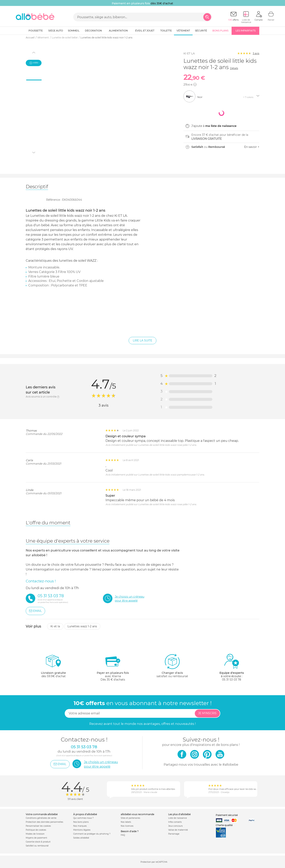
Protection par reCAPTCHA (154, 862)
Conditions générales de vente (41, 818)
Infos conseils (175, 822)
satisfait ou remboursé (172, 666)
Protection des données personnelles (44, 822)
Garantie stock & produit (38, 842)
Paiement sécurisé (227, 815)
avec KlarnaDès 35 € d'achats (113, 667)
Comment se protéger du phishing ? (92, 834)
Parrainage (174, 834)
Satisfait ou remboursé (37, 846)
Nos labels (126, 822)
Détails (234, 68)
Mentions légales (82, 830)
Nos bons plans (81, 822)
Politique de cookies (36, 830)
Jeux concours (175, 826)
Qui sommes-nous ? (83, 818)
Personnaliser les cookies (38, 826)
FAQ (123, 835)
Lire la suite (142, 340)
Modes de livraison (35, 834)
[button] (195, 85)
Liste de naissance (178, 818)
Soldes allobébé (81, 838)
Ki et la (55, 626)
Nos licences (127, 826)
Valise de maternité (178, 830)
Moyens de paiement (36, 838)
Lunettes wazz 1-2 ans (82, 626)
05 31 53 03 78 (232, 680)
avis (256, 53)
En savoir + (252, 147)
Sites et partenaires (130, 818)
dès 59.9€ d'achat (53, 667)
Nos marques (80, 826)
